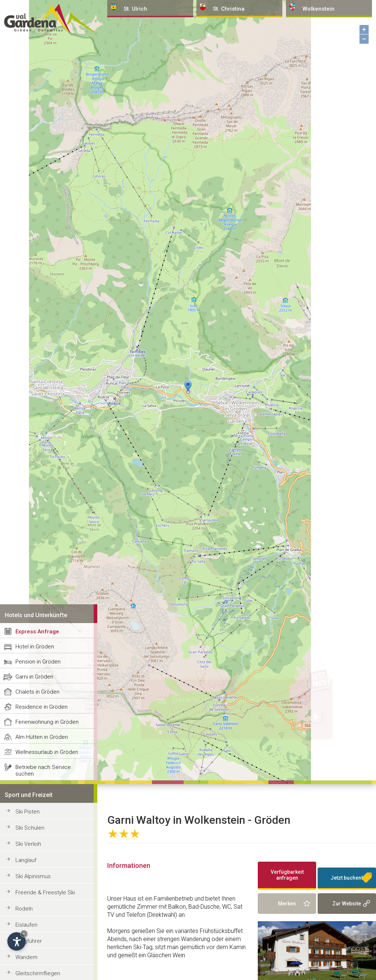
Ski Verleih (28, 844)
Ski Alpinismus (33, 876)
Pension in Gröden (38, 662)
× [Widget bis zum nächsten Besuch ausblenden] (24, 933)
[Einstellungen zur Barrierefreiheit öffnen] (17, 941)
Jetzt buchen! (347, 878)
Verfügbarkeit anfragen (287, 875)
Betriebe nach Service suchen (43, 770)
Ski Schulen (30, 828)
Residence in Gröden (41, 707)
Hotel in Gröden (35, 647)
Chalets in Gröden (37, 692)
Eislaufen (26, 925)
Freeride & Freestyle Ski (45, 893)
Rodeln (24, 909)
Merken (287, 904)
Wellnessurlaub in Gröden (47, 752)
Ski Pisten (28, 812)
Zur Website (347, 904)
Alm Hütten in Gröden (42, 737)
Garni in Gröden (34, 677)
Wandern (26, 957)
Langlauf (26, 860)
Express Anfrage (37, 632)
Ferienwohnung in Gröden (47, 722)
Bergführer (29, 941)
